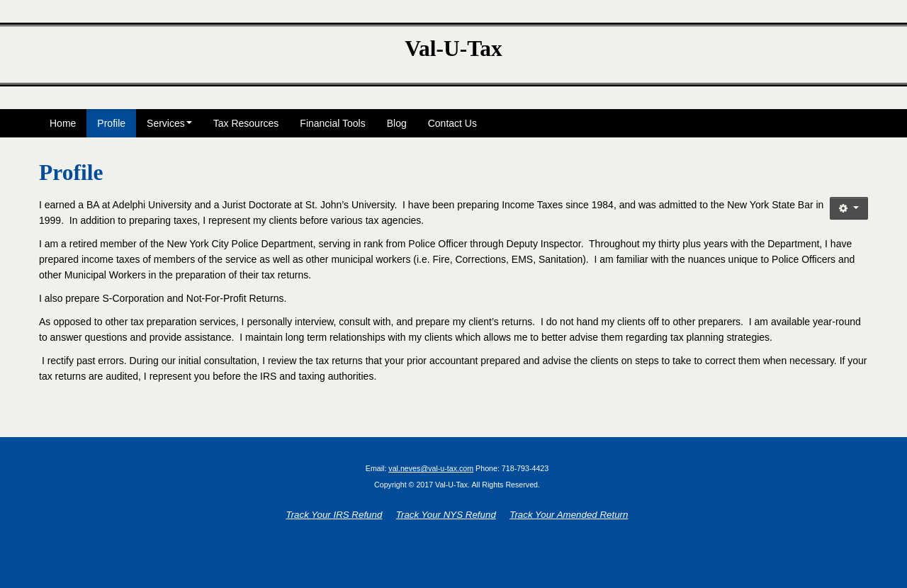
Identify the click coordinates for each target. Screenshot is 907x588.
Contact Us (452, 123)
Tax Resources (246, 123)
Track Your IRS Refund (334, 515)
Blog (397, 123)
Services (169, 123)
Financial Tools (332, 123)
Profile (111, 123)
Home (63, 123)
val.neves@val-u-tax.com (431, 468)
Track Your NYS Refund (446, 515)
